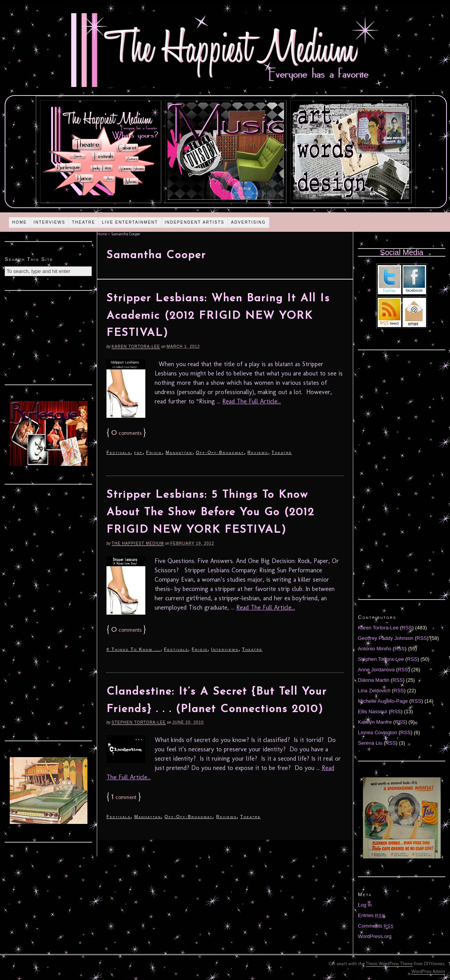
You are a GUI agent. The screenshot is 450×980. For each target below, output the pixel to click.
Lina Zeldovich (374, 691)
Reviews (258, 452)
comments (126, 433)
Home (19, 222)
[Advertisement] (49, 337)
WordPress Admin (428, 971)
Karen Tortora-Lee (136, 347)
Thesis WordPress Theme (389, 964)
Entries (372, 915)
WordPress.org (375, 936)
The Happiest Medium (138, 543)
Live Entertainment (130, 222)
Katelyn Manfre (375, 722)
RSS (407, 628)
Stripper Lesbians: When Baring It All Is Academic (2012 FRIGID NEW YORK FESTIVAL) (218, 316)
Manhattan (179, 452)
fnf (138, 452)
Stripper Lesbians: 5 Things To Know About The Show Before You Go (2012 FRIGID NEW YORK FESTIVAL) (210, 513)
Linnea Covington (378, 732)
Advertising (248, 222)
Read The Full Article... (252, 401)
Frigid (154, 452)
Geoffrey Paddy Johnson (386, 638)
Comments (376, 926)
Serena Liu (370, 743)
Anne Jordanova (376, 670)
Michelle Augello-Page (383, 701)
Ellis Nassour (373, 712)
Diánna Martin (374, 680)
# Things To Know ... (133, 649)
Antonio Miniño (375, 649)
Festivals (119, 452)
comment (124, 797)
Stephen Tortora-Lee (139, 722)
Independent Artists (195, 222)
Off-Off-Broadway (220, 452)
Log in (365, 905)
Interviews (49, 222)
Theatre (84, 222)
